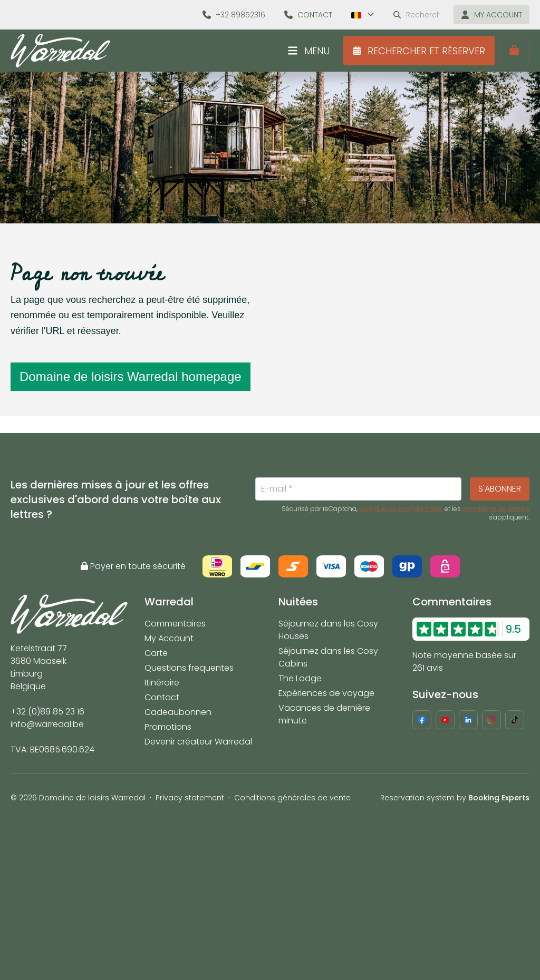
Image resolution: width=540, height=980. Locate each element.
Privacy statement (190, 798)
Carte (156, 653)
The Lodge (300, 678)
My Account (169, 638)
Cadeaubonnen (178, 712)
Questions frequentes (189, 668)
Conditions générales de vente (292, 798)
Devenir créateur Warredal (198, 742)
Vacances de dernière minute (324, 714)
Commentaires (175, 624)
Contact (162, 697)
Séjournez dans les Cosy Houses (328, 630)
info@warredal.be (47, 724)
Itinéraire (162, 683)
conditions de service (496, 509)
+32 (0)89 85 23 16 (47, 712)
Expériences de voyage (326, 693)
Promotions (168, 727)
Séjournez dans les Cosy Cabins (328, 657)
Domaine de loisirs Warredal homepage (131, 376)
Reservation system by (455, 798)
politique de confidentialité (401, 509)
